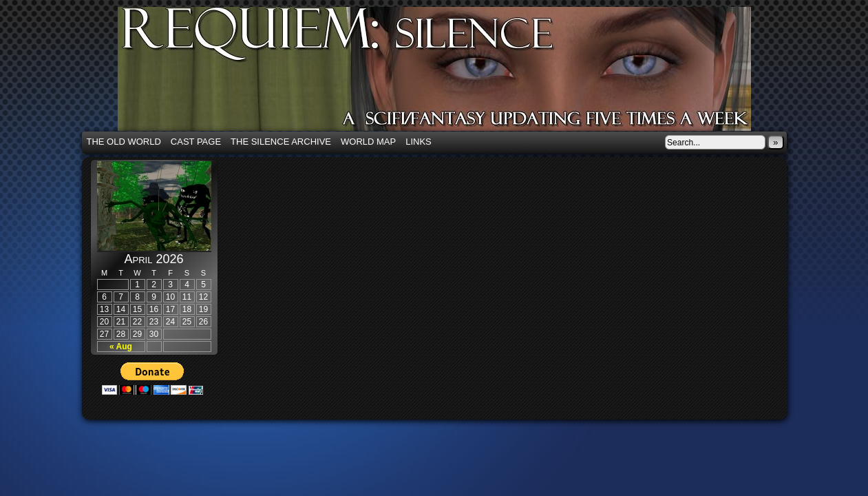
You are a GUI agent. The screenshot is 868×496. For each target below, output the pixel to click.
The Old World (124, 142)
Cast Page (196, 142)
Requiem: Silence (455, 73)
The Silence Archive (281, 142)
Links (419, 142)
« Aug (121, 347)
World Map (368, 142)
